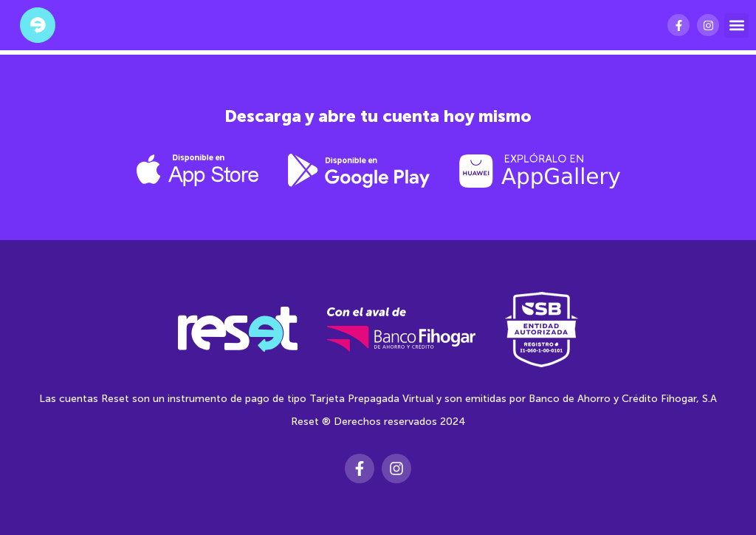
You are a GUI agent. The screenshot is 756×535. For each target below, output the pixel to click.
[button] (736, 25)
